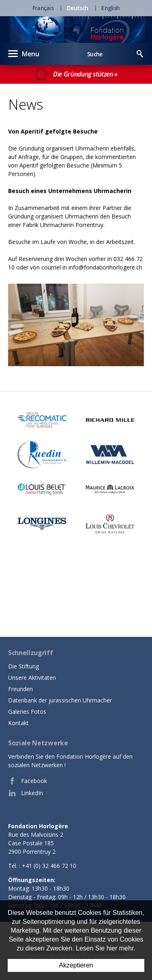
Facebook (28, 781)
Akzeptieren (76, 965)
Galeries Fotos (27, 712)
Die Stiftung (24, 666)
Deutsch (77, 8)
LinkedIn (26, 793)
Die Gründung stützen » (76, 74)
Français (43, 8)
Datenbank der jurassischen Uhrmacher (60, 700)
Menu (24, 53)
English (110, 8)
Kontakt (18, 723)
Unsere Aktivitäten (32, 678)
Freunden (20, 689)
